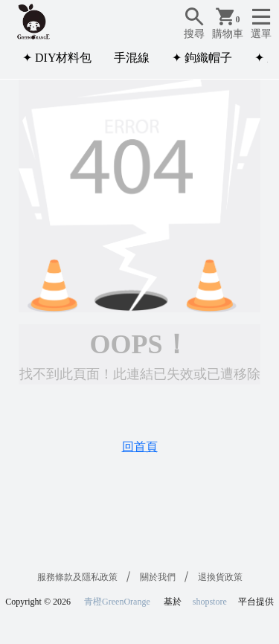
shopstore (210, 602)
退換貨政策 (220, 577)
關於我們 (158, 577)
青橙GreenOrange (117, 602)
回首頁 (140, 447)
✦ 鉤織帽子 (202, 58)
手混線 (132, 58)
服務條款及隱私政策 (77, 577)
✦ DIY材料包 (57, 58)
